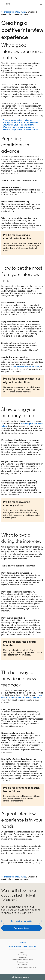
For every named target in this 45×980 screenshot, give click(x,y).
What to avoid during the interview (18, 127)
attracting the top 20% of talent (22, 425)
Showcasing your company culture (18, 125)
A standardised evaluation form (25, 367)
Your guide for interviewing (14, 12)
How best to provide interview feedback (21, 130)
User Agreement (23, 962)
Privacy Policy (22, 957)
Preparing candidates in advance (17, 120)
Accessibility (23, 964)
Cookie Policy (22, 955)
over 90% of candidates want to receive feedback (22, 696)
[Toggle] (41, 977)
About (23, 952)
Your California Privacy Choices (22, 960)
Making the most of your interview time (21, 122)
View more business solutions (22, 946)
